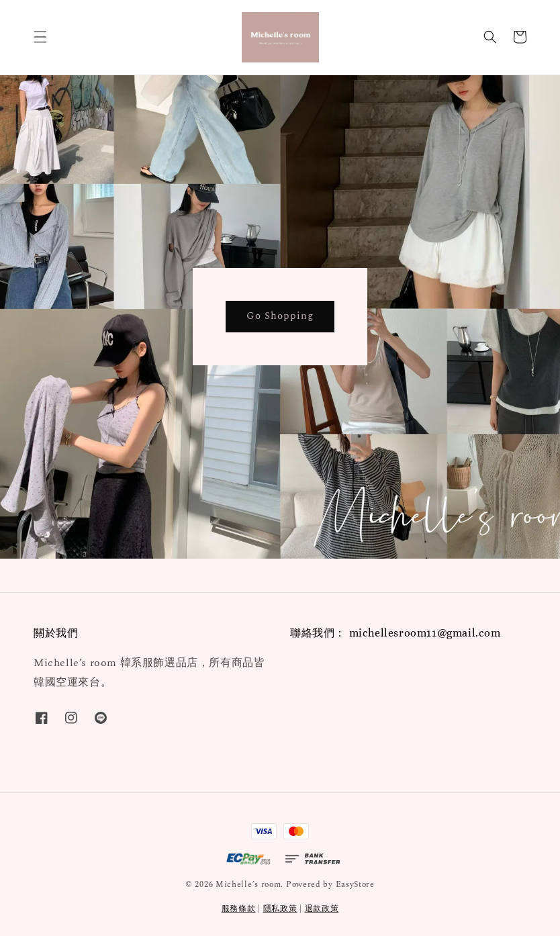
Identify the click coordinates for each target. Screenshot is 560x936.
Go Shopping (280, 316)
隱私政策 (280, 909)
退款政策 (322, 909)
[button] (40, 37)
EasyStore (355, 885)
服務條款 (239, 909)
